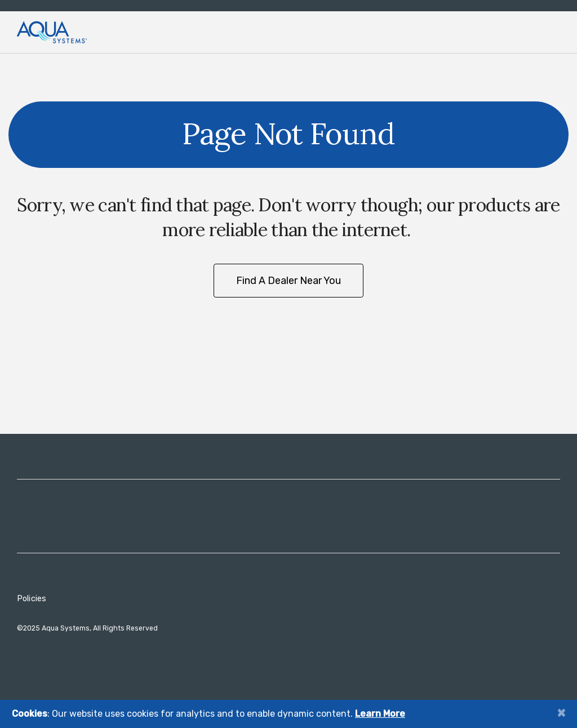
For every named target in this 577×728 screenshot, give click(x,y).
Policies (32, 599)
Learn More (380, 714)
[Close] (561, 713)
